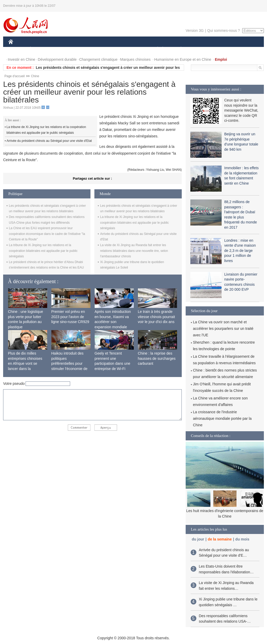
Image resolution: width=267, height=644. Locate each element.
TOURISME (221, 49)
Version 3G (195, 31)
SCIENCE (109, 49)
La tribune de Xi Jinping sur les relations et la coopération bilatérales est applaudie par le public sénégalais (46, 130)
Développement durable (57, 59)
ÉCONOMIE (40, 49)
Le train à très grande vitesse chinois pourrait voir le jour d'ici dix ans (156, 317)
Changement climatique (98, 59)
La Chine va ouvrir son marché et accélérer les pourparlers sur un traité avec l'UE (223, 329)
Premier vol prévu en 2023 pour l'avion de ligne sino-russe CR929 (70, 317)
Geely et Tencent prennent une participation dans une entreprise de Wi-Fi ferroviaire (113, 363)
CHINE (17, 49)
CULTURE (132, 49)
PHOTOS (245, 49)
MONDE (64, 49)
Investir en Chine (22, 59)
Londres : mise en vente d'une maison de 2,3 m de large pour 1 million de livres (240, 251)
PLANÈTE (178, 49)
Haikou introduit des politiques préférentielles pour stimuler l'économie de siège (69, 363)
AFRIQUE (86, 49)
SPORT (199, 49)
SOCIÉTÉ (155, 49)
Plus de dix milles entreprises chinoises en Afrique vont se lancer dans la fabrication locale (25, 363)
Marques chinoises (135, 59)
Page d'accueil (15, 76)
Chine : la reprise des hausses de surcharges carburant (157, 358)
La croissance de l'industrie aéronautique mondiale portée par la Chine (222, 418)
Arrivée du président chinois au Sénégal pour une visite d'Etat (49, 141)
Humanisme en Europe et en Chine (183, 59)
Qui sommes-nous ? (224, 31)
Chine (35, 76)
